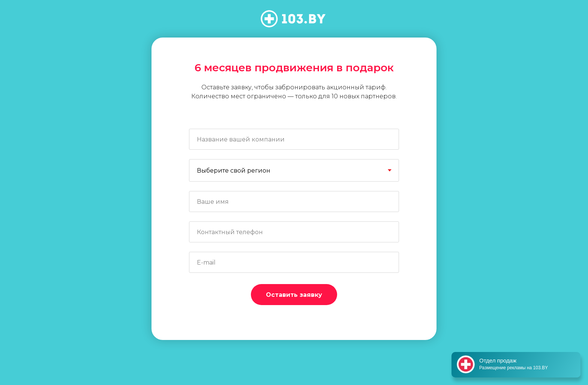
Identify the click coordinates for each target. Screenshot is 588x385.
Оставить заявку (294, 295)
